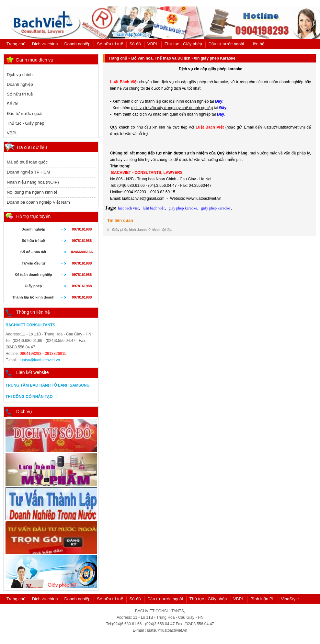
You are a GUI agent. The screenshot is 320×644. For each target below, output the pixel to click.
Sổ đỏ (135, 44)
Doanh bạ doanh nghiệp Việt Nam (38, 202)
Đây (223, 108)
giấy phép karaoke (216, 208)
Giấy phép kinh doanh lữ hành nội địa (142, 230)
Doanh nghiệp (77, 44)
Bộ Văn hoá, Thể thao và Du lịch (161, 58)
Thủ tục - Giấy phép (183, 44)
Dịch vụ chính (45, 44)
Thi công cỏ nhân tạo (29, 397)
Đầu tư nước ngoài (226, 44)
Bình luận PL (262, 599)
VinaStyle (290, 599)
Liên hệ (257, 44)
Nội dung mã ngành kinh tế (32, 192)
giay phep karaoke (183, 208)
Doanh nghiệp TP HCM (29, 172)
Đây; (219, 101)
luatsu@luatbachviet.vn (40, 360)
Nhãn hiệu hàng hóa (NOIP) (33, 182)
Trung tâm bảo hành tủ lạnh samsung (48, 385)
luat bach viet (128, 208)
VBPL (153, 44)
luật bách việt (154, 208)
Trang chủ (16, 44)
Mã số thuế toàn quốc (27, 162)
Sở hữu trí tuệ (110, 44)
